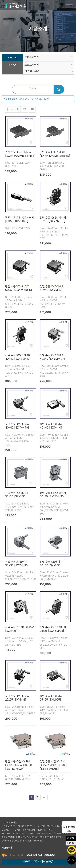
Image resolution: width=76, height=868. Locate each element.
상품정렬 (13, 109)
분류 (10, 65)
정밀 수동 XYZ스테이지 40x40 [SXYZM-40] (18, 357)
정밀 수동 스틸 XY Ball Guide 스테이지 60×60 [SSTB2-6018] (53, 765)
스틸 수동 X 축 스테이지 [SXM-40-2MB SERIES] (55, 154)
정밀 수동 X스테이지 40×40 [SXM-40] (51, 426)
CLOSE (71, 838)
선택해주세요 (32, 71)
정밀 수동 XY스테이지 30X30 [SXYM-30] (17, 564)
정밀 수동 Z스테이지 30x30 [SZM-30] (17, 495)
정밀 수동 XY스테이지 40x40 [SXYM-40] (17, 426)
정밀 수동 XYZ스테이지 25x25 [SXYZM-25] (53, 629)
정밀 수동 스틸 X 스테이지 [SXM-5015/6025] (20, 219)
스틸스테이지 (32, 65)
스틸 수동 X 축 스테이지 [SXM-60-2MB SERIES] (20, 154)
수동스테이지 (32, 57)
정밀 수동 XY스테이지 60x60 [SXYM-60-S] (19, 288)
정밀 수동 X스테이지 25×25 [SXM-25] (51, 698)
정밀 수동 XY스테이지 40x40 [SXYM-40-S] (53, 357)
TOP (72, 860)
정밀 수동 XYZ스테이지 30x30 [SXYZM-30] (53, 495)
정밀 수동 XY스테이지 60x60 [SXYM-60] (52, 288)
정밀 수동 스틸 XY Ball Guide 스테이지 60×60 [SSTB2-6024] (19, 765)
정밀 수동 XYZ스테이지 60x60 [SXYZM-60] (53, 219)
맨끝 (44, 797)
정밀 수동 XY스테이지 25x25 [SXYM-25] (17, 698)
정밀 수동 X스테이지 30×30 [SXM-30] (51, 564)
